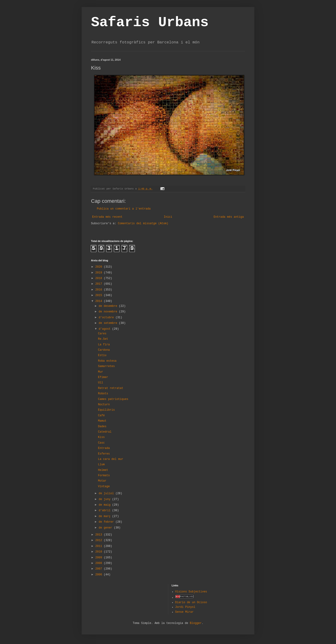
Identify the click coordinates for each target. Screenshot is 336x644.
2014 (100, 301)
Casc (101, 443)
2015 (100, 295)
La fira (104, 345)
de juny (105, 499)
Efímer (103, 377)
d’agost (105, 329)
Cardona (104, 350)
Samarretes (106, 366)
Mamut (102, 421)
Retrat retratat (111, 388)
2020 (100, 267)
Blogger (196, 623)
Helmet (103, 470)
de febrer (107, 522)
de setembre (109, 323)
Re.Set (103, 339)
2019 (100, 273)
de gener (106, 528)
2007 (100, 569)
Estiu (102, 355)
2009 (100, 558)
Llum (101, 465)
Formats (104, 476)
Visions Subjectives (191, 592)
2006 (100, 575)
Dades (102, 427)
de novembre (109, 312)
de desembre (109, 306)
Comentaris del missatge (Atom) (143, 224)
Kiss (101, 437)
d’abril (105, 511)
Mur (101, 372)
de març (105, 516)
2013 (100, 535)
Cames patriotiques (113, 399)
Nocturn (104, 405)
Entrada (104, 448)
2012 (100, 540)
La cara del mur (111, 459)
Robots (103, 394)
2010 (100, 552)
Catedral (105, 432)
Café (101, 416)
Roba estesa (107, 361)
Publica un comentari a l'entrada (124, 209)
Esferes (104, 454)
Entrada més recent (107, 217)
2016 (100, 290)
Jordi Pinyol (185, 607)
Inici (168, 217)
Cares (102, 334)
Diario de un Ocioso (191, 602)
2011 (100, 546)
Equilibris (106, 410)
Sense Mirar (184, 612)
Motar (102, 481)
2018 (100, 278)
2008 (100, 563)
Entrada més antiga (229, 217)
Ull (101, 383)
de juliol (107, 493)
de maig (105, 505)
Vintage (104, 486)
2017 (100, 284)
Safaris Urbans (150, 22)
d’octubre (107, 318)
